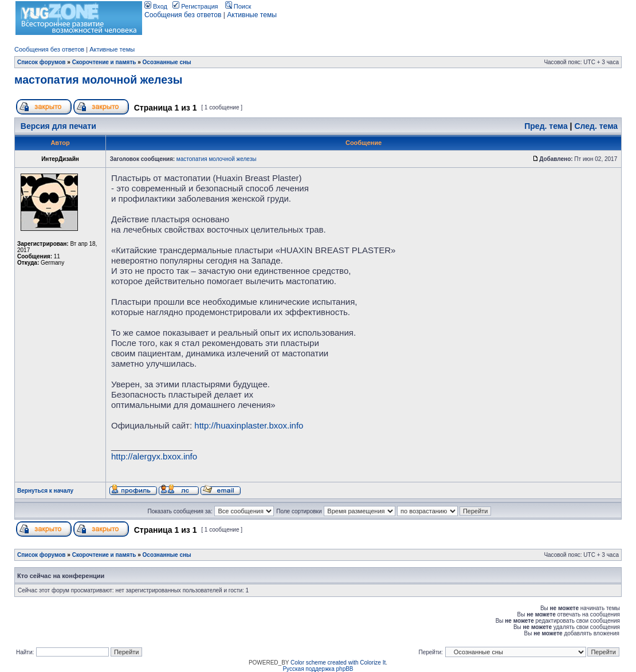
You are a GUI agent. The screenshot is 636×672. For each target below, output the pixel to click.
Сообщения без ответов (183, 15)
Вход (156, 6)
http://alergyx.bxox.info (154, 456)
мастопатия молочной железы (98, 80)
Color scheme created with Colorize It (338, 663)
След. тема (596, 126)
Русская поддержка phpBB (318, 669)
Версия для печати (58, 126)
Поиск (238, 6)
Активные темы (252, 15)
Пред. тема (546, 126)
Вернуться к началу (45, 491)
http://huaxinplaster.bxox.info (249, 425)
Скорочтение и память (104, 62)
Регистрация (195, 6)
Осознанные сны (167, 62)
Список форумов (42, 62)
